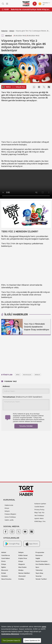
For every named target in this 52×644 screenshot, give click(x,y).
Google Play (13, 544)
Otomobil (22, 576)
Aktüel (12, 31)
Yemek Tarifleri (41, 579)
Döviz (3, 561)
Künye (7, 508)
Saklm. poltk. (9, 520)
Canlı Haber (6, 558)
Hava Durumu (6, 579)
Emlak (4, 573)
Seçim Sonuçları (41, 561)
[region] (26, 633)
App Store (32, 544)
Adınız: (6, 386)
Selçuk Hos (20, 87)
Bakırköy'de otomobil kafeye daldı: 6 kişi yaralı (31, 9)
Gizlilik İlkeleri (39, 507)
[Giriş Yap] (35, 4)
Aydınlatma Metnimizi (10, 634)
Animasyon (7, 149)
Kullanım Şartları (40, 504)
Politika (21, 579)
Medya (21, 570)
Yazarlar (39, 576)
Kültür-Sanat (23, 555)
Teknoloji (39, 570)
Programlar (40, 552)
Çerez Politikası (10, 517)
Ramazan (39, 555)
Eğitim (4, 567)
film (6, 236)
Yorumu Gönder (26, 426)
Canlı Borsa (6, 555)
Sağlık (38, 558)
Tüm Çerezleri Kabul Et (11, 640)
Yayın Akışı (39, 573)
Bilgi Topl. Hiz (39, 513)
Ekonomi (5, 570)
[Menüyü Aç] (7, 4)
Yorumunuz (22, 397)
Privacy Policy (39, 510)
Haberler (4, 31)
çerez (44, 627)
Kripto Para (23, 558)
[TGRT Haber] (26, 4)
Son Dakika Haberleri (43, 564)
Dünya (4, 564)
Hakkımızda (9, 505)
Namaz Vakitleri (24, 573)
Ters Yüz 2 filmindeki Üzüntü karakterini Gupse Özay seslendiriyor (37, 327)
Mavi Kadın (22, 567)
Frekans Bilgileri (10, 514)
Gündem (4, 576)
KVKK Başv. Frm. (40, 521)
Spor (37, 567)
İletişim (7, 511)
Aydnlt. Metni (39, 519)
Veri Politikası (39, 516)
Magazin (22, 564)
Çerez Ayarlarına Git (32, 640)
